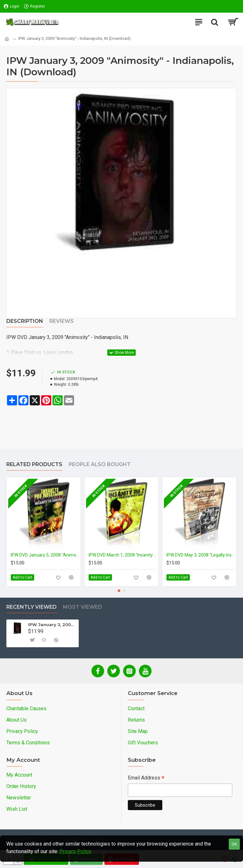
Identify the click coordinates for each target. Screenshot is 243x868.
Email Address (146, 778)
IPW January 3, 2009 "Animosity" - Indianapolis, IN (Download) (52, 625)
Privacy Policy (75, 851)
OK (234, 844)
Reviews (62, 321)
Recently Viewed (31, 607)
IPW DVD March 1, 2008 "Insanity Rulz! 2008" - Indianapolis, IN (123, 555)
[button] (119, 591)
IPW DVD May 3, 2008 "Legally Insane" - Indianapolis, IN (201, 555)
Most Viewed (83, 607)
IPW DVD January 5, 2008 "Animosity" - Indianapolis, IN (45, 555)
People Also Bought (100, 464)
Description (25, 321)
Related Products (34, 464)
